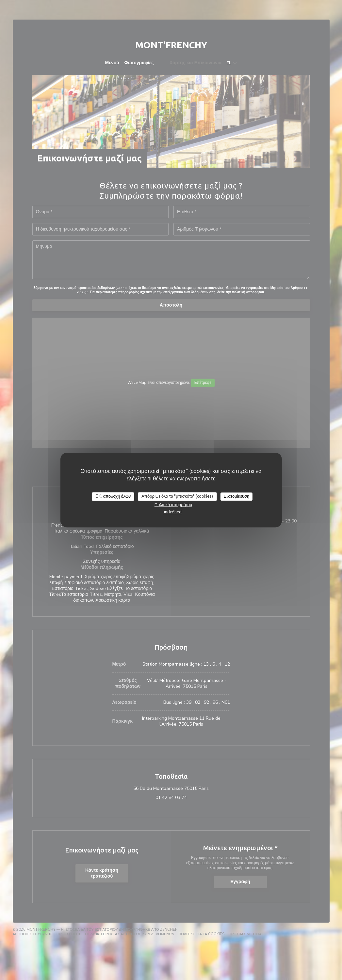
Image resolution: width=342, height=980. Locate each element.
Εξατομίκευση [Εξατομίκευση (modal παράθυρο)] (236, 496)
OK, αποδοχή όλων (113, 496)
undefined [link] (172, 512)
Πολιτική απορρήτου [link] (173, 505)
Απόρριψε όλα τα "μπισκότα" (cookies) (177, 496)
